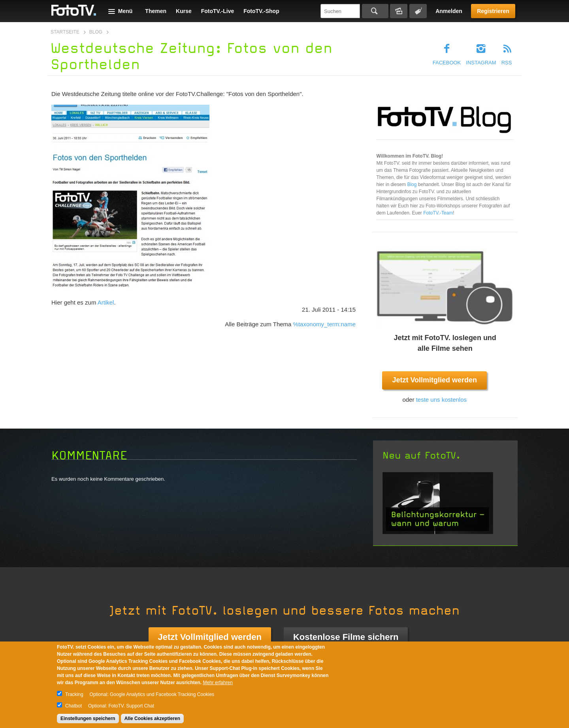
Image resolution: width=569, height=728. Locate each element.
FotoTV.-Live (218, 11)
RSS (507, 63)
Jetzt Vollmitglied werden (434, 380)
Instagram (481, 63)
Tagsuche (418, 11)
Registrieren (493, 11)
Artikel (106, 302)
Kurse (184, 11)
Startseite (65, 32)
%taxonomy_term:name (324, 324)
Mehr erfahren (218, 683)
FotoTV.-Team (438, 213)
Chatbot (73, 706)
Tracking (74, 694)
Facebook (447, 63)
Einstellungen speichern (88, 719)
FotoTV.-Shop (261, 11)
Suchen (375, 11)
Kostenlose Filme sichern (346, 637)
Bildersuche (399, 11)
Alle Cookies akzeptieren (152, 719)
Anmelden (449, 11)
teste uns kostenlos (441, 400)
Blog (96, 32)
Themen (156, 11)
